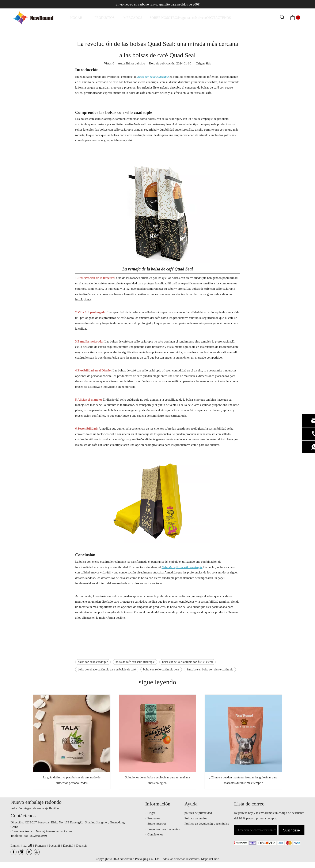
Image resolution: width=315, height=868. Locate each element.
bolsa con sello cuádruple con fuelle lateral (187, 662)
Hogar (151, 813)
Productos (154, 818)
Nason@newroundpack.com (54, 831)
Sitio (208, 63)
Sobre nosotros (157, 824)
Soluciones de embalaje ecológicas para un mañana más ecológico (157, 780)
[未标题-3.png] (266, 843)
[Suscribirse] (291, 830)
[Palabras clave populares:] (282, 18)
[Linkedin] (21, 852)
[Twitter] (29, 852)
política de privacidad (198, 813)
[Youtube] (37, 852)
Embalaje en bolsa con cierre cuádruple (210, 669)
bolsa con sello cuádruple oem (161, 669)
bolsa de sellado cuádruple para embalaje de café (107, 669)
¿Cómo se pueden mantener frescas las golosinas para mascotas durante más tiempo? (243, 780)
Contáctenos (155, 834)
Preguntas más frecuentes (163, 829)
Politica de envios (196, 818)
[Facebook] (14, 852)
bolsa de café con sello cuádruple (135, 662)
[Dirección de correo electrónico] (255, 830)
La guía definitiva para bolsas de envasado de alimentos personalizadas (72, 780)
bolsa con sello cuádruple (93, 662)
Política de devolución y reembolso (207, 824)
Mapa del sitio (210, 859)
